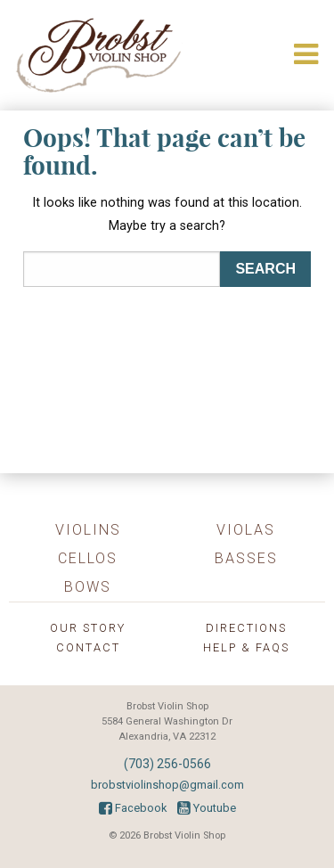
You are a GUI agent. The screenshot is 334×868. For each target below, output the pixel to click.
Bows (88, 587)
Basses (246, 558)
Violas (246, 530)
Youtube (207, 808)
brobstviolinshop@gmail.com (167, 785)
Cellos (88, 558)
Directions (246, 628)
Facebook (133, 808)
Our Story (88, 628)
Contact (88, 647)
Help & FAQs (246, 647)
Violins (88, 530)
